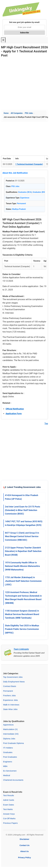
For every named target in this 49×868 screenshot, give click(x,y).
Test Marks (8, 809)
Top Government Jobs (13, 677)
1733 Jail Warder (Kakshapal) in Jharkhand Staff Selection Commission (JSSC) (23, 581)
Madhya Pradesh (19, 209)
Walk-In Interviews (11, 705)
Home (6, 113)
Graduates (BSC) (39, 192)
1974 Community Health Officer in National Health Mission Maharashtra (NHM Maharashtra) (22, 566)
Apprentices (8, 725)
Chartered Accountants (13, 780)
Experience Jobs (10, 700)
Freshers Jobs (9, 695)
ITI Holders (8, 748)
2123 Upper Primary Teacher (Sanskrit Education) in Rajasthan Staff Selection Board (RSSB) (23, 551)
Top (46, 424)
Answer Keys (9, 814)
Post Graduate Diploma (13, 743)
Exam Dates (9, 805)
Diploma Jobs (9, 739)
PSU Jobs (29, 113)
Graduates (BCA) (25, 192)
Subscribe (25, 33)
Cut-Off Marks (9, 818)
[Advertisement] (24, 84)
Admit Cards (9, 800)
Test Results (9, 795)
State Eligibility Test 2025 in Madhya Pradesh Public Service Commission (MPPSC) (22, 629)
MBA (5, 766)
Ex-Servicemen (10, 771)
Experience (25, 198)
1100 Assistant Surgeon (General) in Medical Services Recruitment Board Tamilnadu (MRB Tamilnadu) (22, 614)
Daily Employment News (14, 682)
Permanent (21, 203)
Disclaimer (24, 839)
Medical (7, 775)
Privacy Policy (25, 858)
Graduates (8, 752)
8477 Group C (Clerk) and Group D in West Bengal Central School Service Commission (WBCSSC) (22, 536)
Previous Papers (10, 823)
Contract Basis (10, 686)
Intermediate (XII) (11, 734)
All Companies (17, 113)
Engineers (8, 762)
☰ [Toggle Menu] (3, 40)
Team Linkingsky (21, 649)
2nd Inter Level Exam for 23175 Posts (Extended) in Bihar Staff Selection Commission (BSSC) (23, 510)
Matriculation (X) (10, 729)
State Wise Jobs (10, 709)
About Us (25, 851)
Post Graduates (10, 757)
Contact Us (25, 845)
